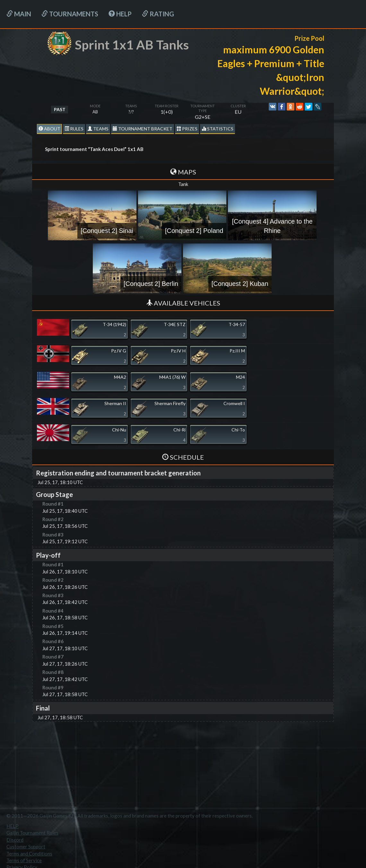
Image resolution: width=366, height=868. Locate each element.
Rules (74, 129)
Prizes (187, 129)
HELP (120, 14)
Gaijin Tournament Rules (32, 833)
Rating (158, 14)
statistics (218, 129)
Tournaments (70, 14)
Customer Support (26, 846)
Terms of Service (24, 860)
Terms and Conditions (29, 854)
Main (19, 14)
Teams (98, 129)
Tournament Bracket (143, 129)
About (49, 129)
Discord (15, 840)
